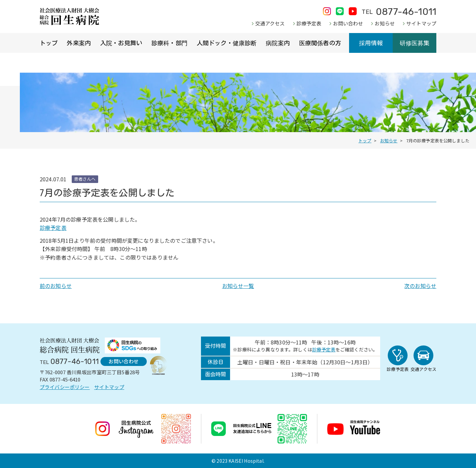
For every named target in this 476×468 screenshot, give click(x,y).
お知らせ (385, 23)
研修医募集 (415, 43)
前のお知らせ (56, 286)
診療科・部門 (169, 43)
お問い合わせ (348, 23)
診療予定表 (309, 23)
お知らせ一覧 (238, 286)
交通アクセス (270, 23)
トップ (49, 43)
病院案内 (278, 43)
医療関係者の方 (320, 43)
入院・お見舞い (121, 43)
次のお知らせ (420, 286)
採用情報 (371, 43)
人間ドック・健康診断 (227, 43)
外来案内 (79, 43)
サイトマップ (421, 23)
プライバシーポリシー (65, 387)
